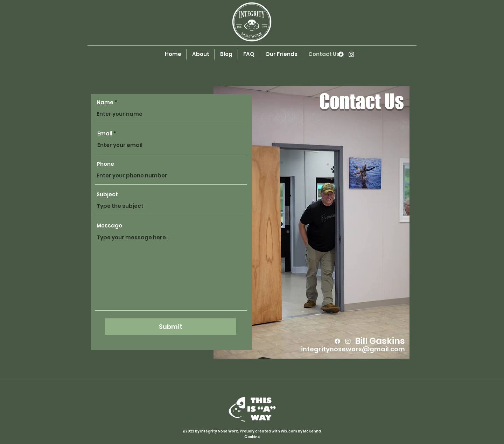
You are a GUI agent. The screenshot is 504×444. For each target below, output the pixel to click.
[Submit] (171, 327)
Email (105, 133)
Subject (107, 194)
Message (109, 225)
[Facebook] (341, 54)
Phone (105, 164)
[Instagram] (351, 54)
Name (105, 102)
